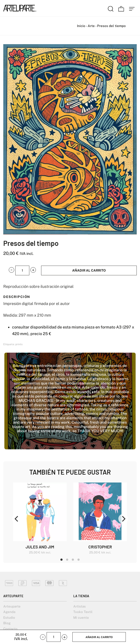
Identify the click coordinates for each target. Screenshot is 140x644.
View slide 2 (67, 560)
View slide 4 (79, 560)
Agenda (9, 612)
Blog (7, 623)
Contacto (10, 629)
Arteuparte (12, 606)
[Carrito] (121, 8)
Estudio (9, 618)
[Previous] (17, 519)
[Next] (123, 519)
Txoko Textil (83, 612)
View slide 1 (61, 560)
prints (19, 344)
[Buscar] (111, 8)
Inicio (81, 26)
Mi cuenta (81, 618)
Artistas (80, 606)
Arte (91, 26)
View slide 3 (73, 560)
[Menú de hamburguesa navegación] (132, 8)
